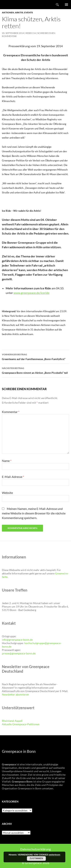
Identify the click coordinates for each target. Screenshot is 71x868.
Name (7, 461)
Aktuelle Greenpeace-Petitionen (21, 724)
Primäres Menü (66, 5)
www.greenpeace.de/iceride (31, 293)
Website (7, 493)
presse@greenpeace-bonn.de (19, 653)
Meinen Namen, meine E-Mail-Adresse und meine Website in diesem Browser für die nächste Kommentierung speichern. (34, 513)
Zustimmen (36, 858)
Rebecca (31, 33)
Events (29, 12)
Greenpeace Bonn (14, 5)
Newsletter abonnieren (15, 694)
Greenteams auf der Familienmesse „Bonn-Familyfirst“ (35, 356)
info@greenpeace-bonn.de (17, 640)
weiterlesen (55, 855)
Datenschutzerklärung (35, 849)
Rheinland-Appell (12, 721)
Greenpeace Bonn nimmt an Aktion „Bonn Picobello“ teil (35, 370)
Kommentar (11, 412)
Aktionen (8, 12)
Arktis (19, 12)
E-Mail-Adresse (13, 477)
